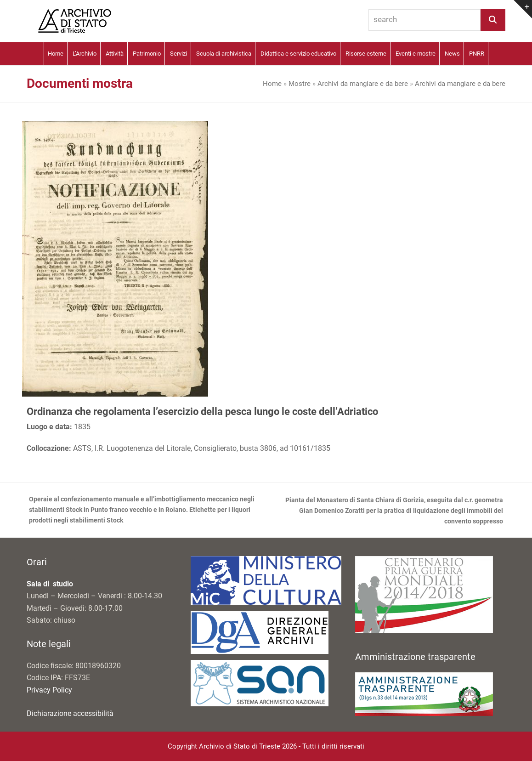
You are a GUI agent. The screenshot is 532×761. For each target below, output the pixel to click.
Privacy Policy (49, 690)
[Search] (493, 20)
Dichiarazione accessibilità (70, 713)
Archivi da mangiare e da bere (363, 84)
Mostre (300, 84)
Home (272, 84)
